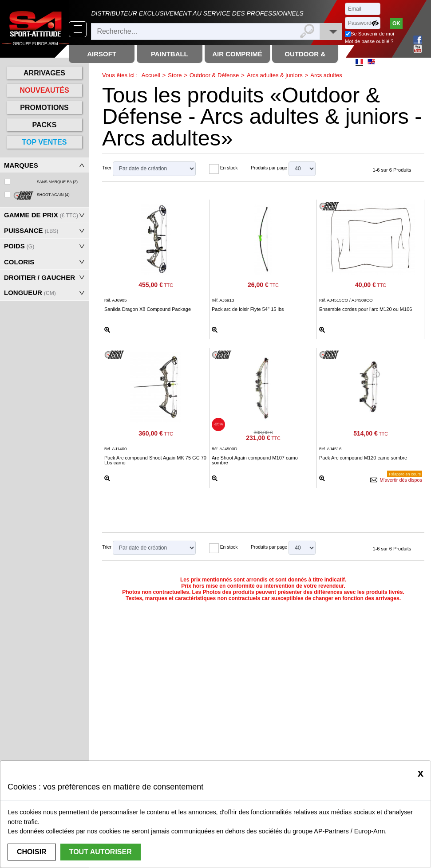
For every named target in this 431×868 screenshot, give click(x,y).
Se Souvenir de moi (372, 34)
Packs (45, 125)
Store (175, 75)
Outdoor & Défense (214, 75)
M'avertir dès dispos (401, 480)
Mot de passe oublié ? (369, 41)
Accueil (151, 75)
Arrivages (44, 73)
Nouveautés (44, 90)
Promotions (44, 108)
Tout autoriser (101, 852)
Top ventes (45, 142)
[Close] (421, 773)
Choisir (32, 852)
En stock (229, 168)
